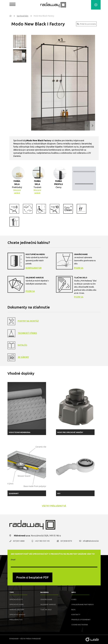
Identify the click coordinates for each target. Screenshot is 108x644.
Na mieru (44, 592)
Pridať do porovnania (86, 24)
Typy (12, 592)
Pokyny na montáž (28, 321)
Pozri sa (79, 268)
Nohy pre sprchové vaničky (70, 432)
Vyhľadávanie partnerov (83, 604)
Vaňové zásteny (17, 609)
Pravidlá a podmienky (81, 620)
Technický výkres (27, 333)
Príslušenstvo (16, 620)
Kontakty (76, 615)
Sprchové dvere (17, 604)
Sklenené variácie (17, 191)
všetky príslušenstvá (54, 506)
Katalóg (22, 345)
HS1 (59, 493)
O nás (74, 599)
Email (13, 560)
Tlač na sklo (46, 609)
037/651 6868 (19, 541)
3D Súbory (23, 357)
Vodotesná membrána (20, 432)
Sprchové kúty (23, 16)
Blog (73, 609)
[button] (92, 126)
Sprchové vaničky (17, 615)
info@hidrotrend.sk (91, 541)
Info (74, 592)
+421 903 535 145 (42, 541)
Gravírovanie (46, 599)
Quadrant (14, 493)
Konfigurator (34, 268)
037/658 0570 (66, 541)
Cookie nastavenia (80, 625)
